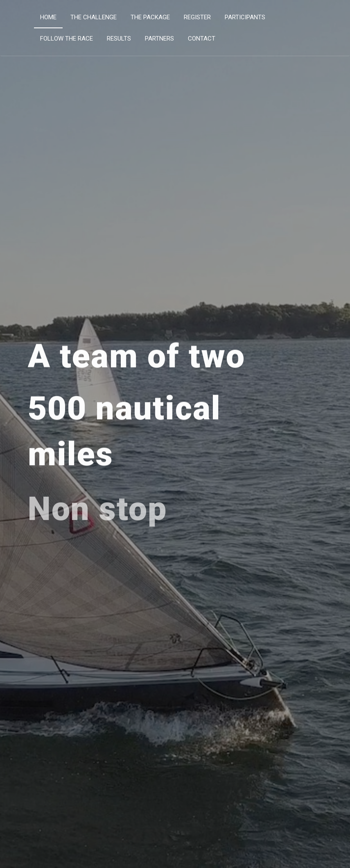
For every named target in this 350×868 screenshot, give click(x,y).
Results (119, 39)
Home (48, 17)
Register (197, 17)
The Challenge (94, 17)
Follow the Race (67, 39)
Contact (202, 39)
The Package (150, 17)
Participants (245, 17)
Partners (159, 39)
